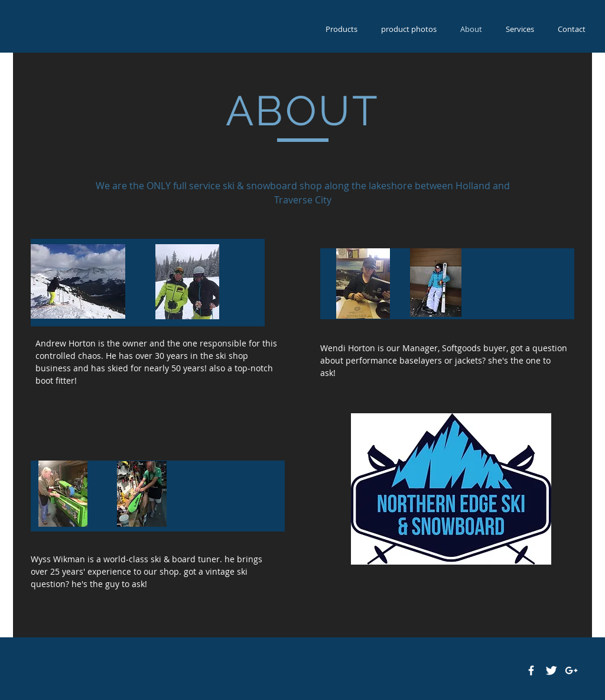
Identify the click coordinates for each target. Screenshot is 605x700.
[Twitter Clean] (551, 670)
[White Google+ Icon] (571, 670)
